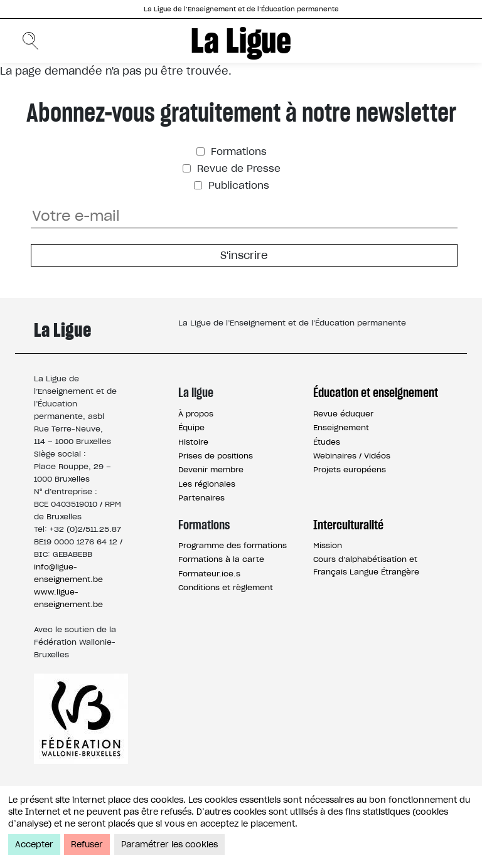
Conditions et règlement (226, 587)
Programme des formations (233, 545)
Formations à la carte (221, 559)
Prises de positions (216, 456)
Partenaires (201, 498)
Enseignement (341, 427)
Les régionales (207, 484)
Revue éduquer (343, 414)
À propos (196, 414)
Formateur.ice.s (209, 574)
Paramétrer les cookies (169, 844)
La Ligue (241, 41)
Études (327, 442)
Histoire (193, 442)
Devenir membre (211, 469)
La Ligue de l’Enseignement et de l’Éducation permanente (241, 9)
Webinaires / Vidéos (352, 456)
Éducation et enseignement (376, 393)
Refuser (87, 844)
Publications (237, 185)
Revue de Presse (237, 168)
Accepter (34, 844)
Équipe (191, 427)
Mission (328, 545)
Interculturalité (348, 525)
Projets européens (350, 469)
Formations (237, 151)
